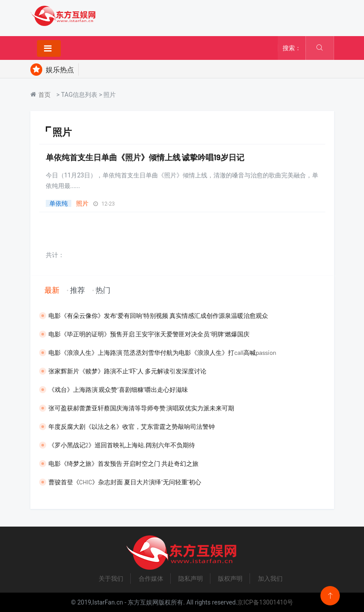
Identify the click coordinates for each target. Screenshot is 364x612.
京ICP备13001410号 (265, 602)
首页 (44, 95)
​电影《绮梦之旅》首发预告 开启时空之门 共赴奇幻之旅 (124, 463)
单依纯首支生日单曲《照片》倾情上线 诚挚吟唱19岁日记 (145, 157)
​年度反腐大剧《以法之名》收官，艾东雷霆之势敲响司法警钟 (132, 426)
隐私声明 (191, 579)
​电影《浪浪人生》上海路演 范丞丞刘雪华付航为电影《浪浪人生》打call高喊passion (162, 352)
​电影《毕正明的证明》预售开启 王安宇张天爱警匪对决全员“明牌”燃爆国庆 (149, 334)
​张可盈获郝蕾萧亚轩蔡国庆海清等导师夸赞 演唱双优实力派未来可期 (142, 408)
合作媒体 (151, 579)
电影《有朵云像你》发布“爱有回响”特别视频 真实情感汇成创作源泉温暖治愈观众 (158, 315)
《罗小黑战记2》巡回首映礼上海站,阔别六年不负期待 (122, 445)
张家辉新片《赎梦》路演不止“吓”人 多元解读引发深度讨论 (128, 371)
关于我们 (111, 579)
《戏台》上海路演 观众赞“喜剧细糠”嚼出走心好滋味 (118, 389)
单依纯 (59, 203)
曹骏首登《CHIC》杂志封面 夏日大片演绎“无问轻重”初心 (125, 482)
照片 (82, 203)
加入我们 (270, 579)
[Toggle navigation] (49, 48)
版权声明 (230, 579)
